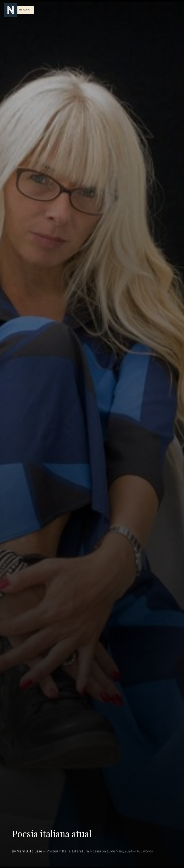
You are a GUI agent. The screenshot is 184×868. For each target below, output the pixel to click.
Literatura (80, 851)
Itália (66, 851)
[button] (24, 10)
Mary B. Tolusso (29, 851)
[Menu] (11, 10)
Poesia (96, 851)
